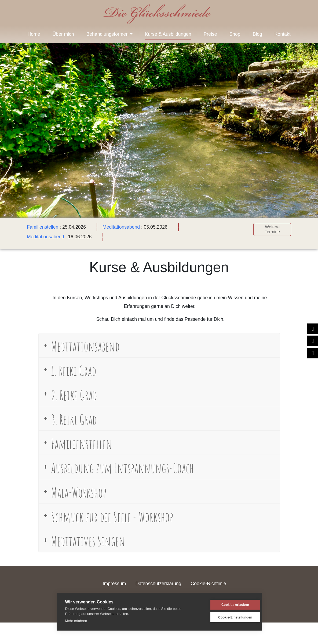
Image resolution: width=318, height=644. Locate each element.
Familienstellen (43, 227)
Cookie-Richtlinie (208, 584)
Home (34, 34)
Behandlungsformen (107, 34)
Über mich (63, 34)
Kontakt (283, 34)
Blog (257, 34)
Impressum (114, 584)
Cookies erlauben (227, 605)
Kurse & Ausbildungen (168, 34)
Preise (210, 34)
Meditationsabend (121, 227)
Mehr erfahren (76, 621)
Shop (235, 34)
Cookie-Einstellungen (227, 617)
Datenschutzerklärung (158, 584)
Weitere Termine (272, 229)
